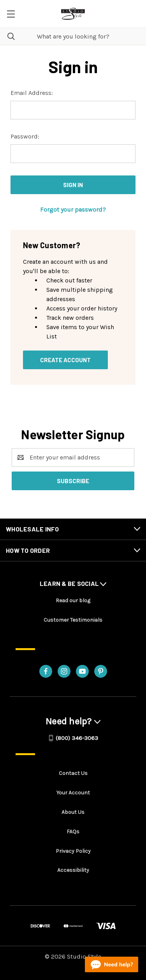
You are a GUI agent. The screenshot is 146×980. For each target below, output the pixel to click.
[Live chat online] (112, 964)
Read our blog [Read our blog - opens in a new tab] (73, 600)
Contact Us (73, 773)
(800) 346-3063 (77, 738)
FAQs (73, 832)
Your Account (73, 793)
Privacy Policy (73, 851)
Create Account (65, 360)
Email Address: (32, 93)
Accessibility (73, 870)
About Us (73, 812)
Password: (25, 136)
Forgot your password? (73, 209)
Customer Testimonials (73, 620)
